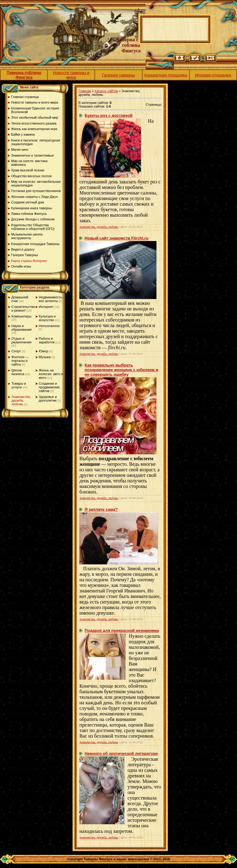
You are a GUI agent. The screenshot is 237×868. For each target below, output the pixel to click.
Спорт (16, 351)
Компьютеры (21, 316)
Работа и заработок (47, 340)
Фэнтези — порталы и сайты (20, 361)
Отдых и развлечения (21, 340)
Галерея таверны (119, 75)
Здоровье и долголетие (48, 399)
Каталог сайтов (106, 91)
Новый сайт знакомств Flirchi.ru (116, 238)
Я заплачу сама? (101, 509)
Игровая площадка (213, 75)
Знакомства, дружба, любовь (21, 400)
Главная (85, 91)
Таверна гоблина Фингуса (24, 75)
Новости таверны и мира (71, 75)
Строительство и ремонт (23, 309)
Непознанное (49, 326)
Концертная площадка (166, 75)
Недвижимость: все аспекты (51, 299)
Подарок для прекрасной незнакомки (122, 631)
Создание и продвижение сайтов (49, 387)
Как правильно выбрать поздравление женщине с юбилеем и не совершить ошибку (121, 370)
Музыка (45, 357)
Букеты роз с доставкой (108, 115)
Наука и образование (22, 328)
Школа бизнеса (18, 372)
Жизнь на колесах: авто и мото (51, 374)
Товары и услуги (19, 385)
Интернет (46, 307)
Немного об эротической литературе (121, 753)
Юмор (44, 351)
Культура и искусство (47, 318)
